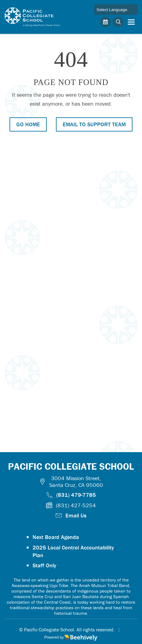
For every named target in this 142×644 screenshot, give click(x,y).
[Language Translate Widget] (116, 10)
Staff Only (44, 565)
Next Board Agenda (56, 537)
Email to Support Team (94, 124)
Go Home (28, 124)
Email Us (76, 515)
